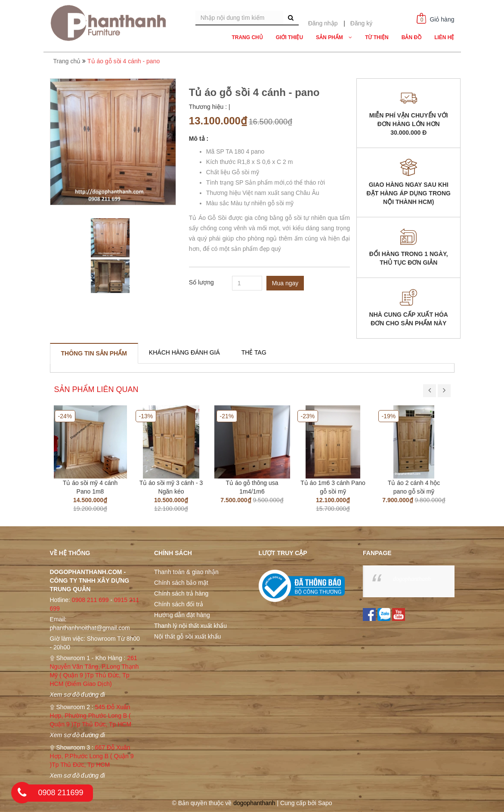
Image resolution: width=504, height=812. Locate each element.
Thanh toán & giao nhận (186, 572)
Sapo (325, 803)
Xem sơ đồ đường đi (77, 695)
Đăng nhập (323, 23)
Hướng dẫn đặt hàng (182, 615)
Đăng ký (361, 23)
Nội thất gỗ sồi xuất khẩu (187, 636)
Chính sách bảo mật (181, 583)
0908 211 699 (90, 600)
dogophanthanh (412, 579)
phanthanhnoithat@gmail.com (90, 628)
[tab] (94, 353)
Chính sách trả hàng (181, 593)
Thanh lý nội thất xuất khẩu (190, 626)
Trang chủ (67, 61)
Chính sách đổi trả (179, 604)
